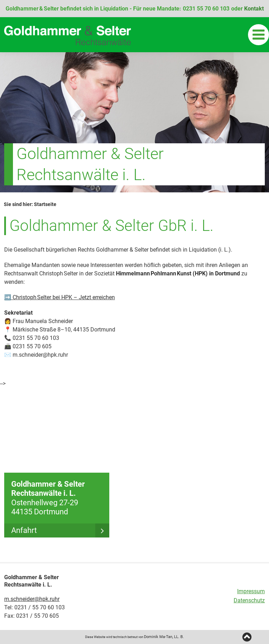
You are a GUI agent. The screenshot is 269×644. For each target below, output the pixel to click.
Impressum (251, 591)
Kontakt (254, 9)
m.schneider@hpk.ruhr (32, 599)
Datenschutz (249, 600)
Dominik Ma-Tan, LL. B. (164, 637)
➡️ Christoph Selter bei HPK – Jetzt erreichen (60, 297)
